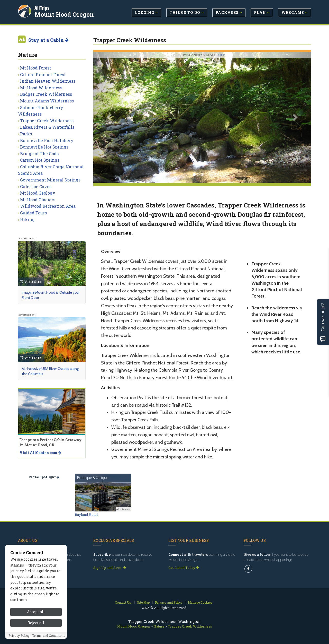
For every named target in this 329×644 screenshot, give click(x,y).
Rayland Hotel (86, 515)
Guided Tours (33, 213)
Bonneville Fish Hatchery (47, 140)
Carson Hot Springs (40, 160)
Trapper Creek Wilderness (47, 121)
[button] (110, 117)
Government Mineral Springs (50, 180)
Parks (26, 134)
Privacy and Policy (169, 602)
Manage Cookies (200, 602)
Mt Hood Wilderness (41, 88)
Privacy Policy (19, 640)
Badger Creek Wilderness (46, 94)
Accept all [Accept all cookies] (36, 617)
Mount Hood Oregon (65, 14)
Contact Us (123, 602)
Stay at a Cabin (48, 40)
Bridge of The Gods (39, 154)
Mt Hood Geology (38, 193)
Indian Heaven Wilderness (48, 81)
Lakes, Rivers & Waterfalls (47, 127)
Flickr (221, 55)
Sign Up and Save (110, 568)
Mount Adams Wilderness (47, 101)
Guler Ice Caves (36, 186)
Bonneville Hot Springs (44, 147)
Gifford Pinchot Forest (43, 75)
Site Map (143, 602)
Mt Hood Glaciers (38, 200)
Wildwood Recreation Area (48, 206)
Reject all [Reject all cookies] (36, 627)
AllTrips (42, 7)
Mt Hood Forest (36, 68)
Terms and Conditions (49, 640)
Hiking (27, 219)
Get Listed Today (184, 568)
